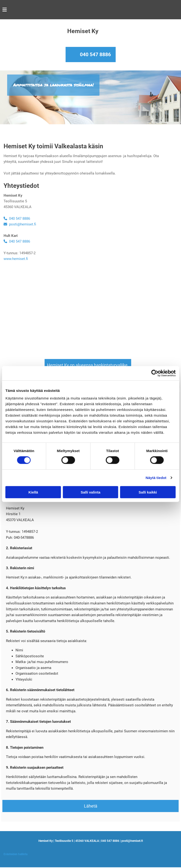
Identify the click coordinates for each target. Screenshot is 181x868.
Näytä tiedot (156, 478)
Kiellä (33, 492)
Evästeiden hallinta (16, 854)
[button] (88, 365)
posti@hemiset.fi (20, 224)
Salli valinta (90, 492)
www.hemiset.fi (16, 259)
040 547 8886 (95, 55)
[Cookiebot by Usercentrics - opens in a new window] (155, 373)
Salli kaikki (148, 492)
